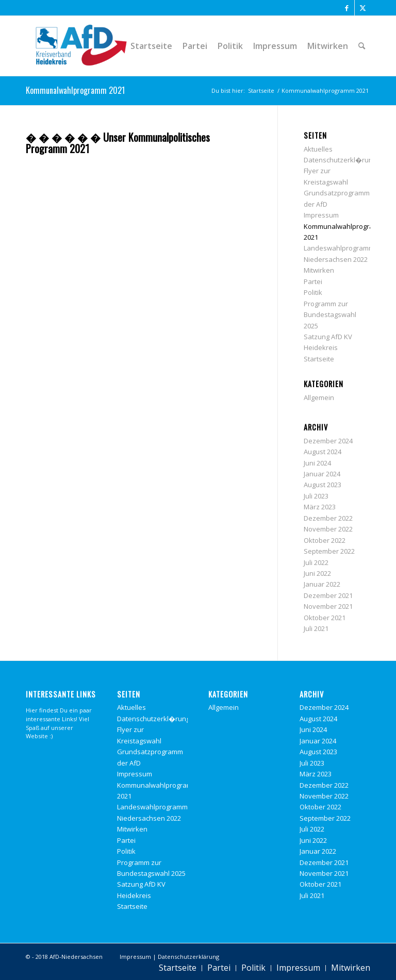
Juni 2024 (317, 463)
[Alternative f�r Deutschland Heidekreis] (81, 46)
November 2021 (328, 606)
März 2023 (320, 507)
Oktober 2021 (325, 618)
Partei (313, 281)
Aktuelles (318, 149)
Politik (313, 292)
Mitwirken (319, 270)
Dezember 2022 (328, 518)
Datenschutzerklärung (188, 957)
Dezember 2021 (328, 595)
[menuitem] (151, 46)
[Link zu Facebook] (347, 8)
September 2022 (329, 551)
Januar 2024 (322, 474)
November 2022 (328, 529)
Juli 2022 (316, 562)
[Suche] (362, 46)
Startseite (319, 359)
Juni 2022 (317, 573)
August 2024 (323, 452)
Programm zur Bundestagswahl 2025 (330, 315)
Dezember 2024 (328, 441)
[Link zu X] (362, 8)
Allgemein (319, 397)
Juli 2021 (316, 628)
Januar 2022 (322, 584)
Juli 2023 (316, 496)
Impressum (321, 215)
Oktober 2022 (325, 540)
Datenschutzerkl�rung (340, 160)
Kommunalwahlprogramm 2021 (75, 90)
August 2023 (323, 485)
